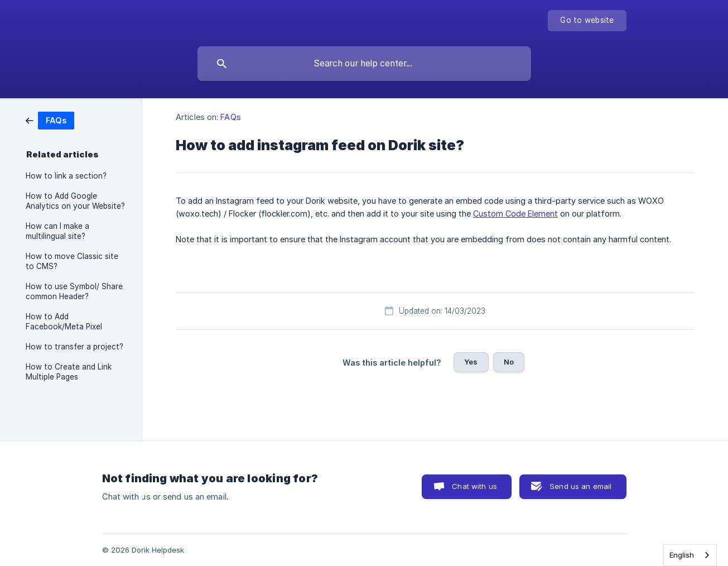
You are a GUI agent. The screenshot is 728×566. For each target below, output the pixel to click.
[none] (587, 21)
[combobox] (690, 555)
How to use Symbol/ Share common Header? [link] (74, 291)
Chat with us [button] (474, 486)
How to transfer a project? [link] (74, 347)
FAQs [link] (230, 117)
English (682, 555)
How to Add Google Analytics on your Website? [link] (75, 201)
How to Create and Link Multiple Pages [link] (69, 372)
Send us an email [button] (580, 486)
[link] (50, 120)
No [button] (509, 362)
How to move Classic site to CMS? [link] (72, 261)
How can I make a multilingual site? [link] (57, 231)
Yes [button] (471, 362)
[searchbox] (364, 64)
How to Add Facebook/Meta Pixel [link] (64, 322)
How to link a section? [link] (66, 176)
